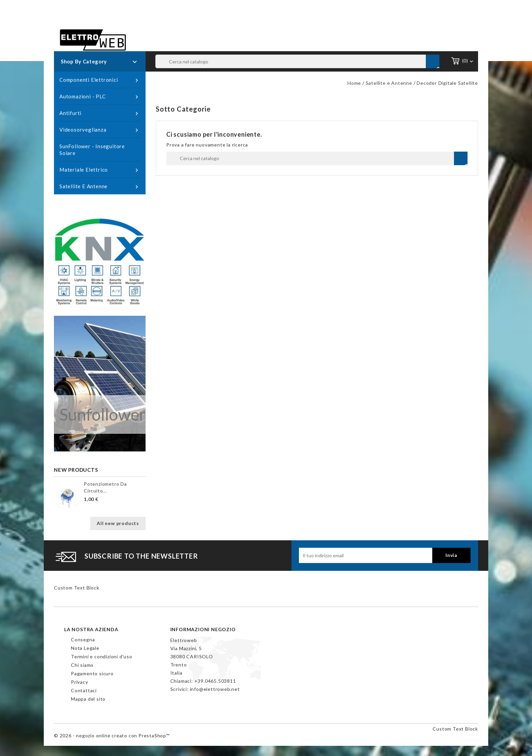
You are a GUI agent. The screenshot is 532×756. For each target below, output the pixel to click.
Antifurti (100, 113)
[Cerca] (298, 61)
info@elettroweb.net (215, 689)
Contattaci (84, 690)
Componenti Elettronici (100, 80)
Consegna (83, 639)
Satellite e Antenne (100, 187)
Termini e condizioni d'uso (102, 656)
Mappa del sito (88, 699)
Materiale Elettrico (100, 170)
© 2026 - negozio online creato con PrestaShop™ (112, 735)
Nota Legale (85, 648)
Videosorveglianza (100, 130)
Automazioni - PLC (100, 97)
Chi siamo (82, 665)
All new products (118, 523)
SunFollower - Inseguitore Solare (92, 150)
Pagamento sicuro (92, 673)
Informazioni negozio (203, 629)
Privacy (80, 682)
